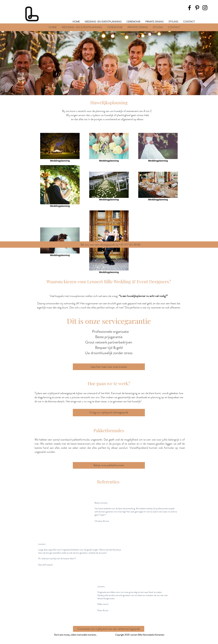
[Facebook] (189, 8)
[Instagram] (205, 8)
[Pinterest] (197, 8)
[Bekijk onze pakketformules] (109, 465)
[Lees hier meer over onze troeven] (109, 367)
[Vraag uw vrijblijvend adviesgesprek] (109, 413)
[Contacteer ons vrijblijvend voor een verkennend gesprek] (109, 629)
